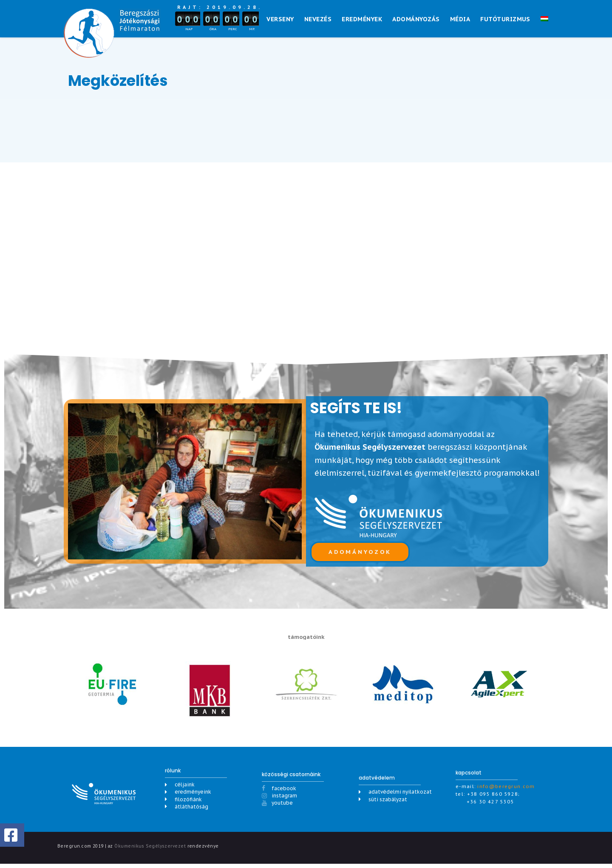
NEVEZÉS (318, 19)
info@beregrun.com (506, 790)
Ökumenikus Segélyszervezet (150, 849)
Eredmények (362, 19)
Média (460, 19)
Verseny (280, 19)
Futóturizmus (505, 19)
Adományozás (416, 19)
